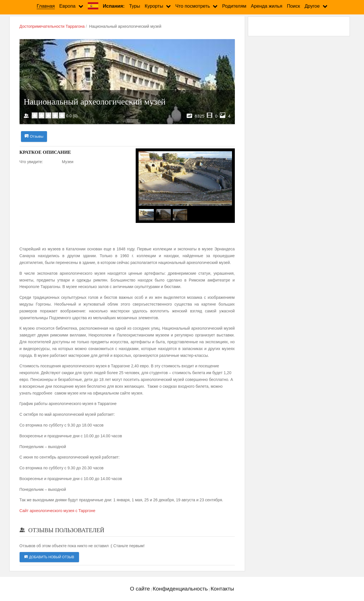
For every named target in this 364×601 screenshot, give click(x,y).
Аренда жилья (267, 6)
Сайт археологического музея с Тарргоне (58, 511)
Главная (46, 6)
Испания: (114, 6)
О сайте (140, 589)
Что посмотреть (193, 6)
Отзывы (34, 137)
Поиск (294, 6)
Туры (135, 6)
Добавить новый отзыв (49, 557)
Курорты (154, 6)
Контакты (222, 589)
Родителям (234, 6)
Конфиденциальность (180, 589)
